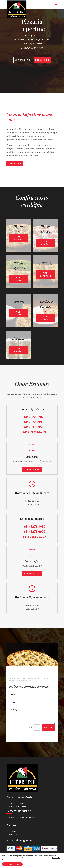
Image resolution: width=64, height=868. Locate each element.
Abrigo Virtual (26, 862)
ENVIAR (48, 727)
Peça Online (42, 60)
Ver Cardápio (23, 60)
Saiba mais (15, 163)
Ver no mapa (32, 469)
